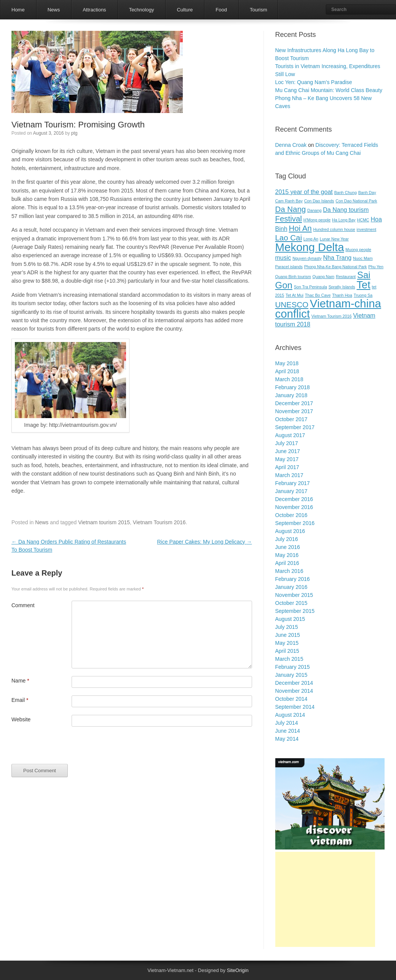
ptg (74, 133)
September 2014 (295, 707)
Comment (23, 605)
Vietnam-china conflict (328, 309)
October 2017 (291, 419)
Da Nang (291, 209)
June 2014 (288, 731)
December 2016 (294, 499)
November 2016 (294, 507)
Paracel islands (289, 267)
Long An (311, 239)
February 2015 (293, 667)
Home (18, 10)
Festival (289, 219)
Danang (314, 210)
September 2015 (295, 611)
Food (221, 10)
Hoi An (300, 228)
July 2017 (287, 443)
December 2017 (294, 403)
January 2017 (291, 491)
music (283, 258)
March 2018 (289, 379)
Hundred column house (334, 229)
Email (20, 700)
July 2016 (287, 539)
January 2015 (291, 675)
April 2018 (287, 371)
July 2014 (287, 723)
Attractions (94, 10)
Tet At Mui (295, 295)
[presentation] (69, 749)
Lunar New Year (334, 239)
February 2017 (293, 483)
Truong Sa (363, 295)
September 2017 (295, 427)
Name (20, 681)
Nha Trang (337, 258)
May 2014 (287, 739)
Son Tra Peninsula (311, 287)
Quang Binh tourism (293, 277)
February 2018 (293, 387)
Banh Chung (346, 192)
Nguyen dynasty (307, 258)
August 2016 (290, 531)
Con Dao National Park (356, 201)
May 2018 (287, 363)
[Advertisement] (325, 899)
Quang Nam (323, 277)
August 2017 (290, 435)
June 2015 (288, 635)
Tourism (259, 10)
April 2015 (287, 651)
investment (367, 229)
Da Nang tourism (346, 210)
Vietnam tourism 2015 (104, 522)
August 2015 (290, 619)
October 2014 (291, 699)
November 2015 (294, 595)
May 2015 (287, 643)
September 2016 (295, 523)
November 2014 (294, 691)
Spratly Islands (342, 287)
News (54, 10)
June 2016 (288, 547)
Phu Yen (376, 267)
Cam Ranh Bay (289, 201)
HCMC (363, 220)
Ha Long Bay (344, 220)
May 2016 (287, 555)
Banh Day (367, 192)
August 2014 (290, 715)
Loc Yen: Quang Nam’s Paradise (314, 82)
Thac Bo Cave (318, 295)
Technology (142, 10)
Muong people (358, 250)
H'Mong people (317, 220)
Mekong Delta (310, 247)
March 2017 (289, 475)
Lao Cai (289, 238)
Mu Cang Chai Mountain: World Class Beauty (329, 90)
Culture (185, 10)
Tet (364, 285)
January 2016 (291, 587)
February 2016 (293, 579)
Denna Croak (291, 145)
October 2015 (291, 603)
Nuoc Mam (363, 258)
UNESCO (292, 305)
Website (21, 719)
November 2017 (294, 411)
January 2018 (291, 395)
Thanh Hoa (342, 295)
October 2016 (291, 515)
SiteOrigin (238, 970)
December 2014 (294, 683)
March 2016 (289, 571)
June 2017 (288, 451)
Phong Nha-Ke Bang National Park (336, 267)
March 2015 (289, 659)
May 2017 (287, 459)
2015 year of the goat (304, 192)
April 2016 (287, 563)
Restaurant (346, 277)
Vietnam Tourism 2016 (159, 522)
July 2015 (287, 627)
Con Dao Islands (319, 201)
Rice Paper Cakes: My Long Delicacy (205, 542)
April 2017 (287, 467)
